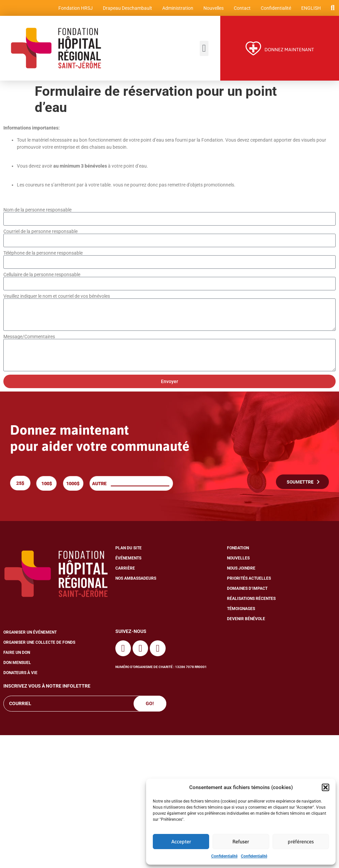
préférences (301, 842)
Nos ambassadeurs (136, 579)
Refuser (241, 842)
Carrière (125, 569)
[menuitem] (311, 8)
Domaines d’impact (247, 589)
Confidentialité (224, 856)
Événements (128, 559)
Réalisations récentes (251, 600)
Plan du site (129, 549)
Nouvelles (213, 8)
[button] (326, 787)
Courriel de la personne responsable (40, 232)
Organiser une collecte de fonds (39, 643)
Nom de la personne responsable (37, 210)
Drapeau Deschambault (127, 8)
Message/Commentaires (29, 337)
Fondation (238, 549)
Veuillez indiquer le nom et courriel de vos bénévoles (57, 297)
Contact (242, 8)
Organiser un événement (30, 633)
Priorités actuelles (249, 579)
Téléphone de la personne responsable (43, 254)
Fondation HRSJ (75, 8)
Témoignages (241, 610)
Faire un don (17, 654)
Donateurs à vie (20, 674)
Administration (177, 8)
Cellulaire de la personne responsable (42, 275)
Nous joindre (241, 569)
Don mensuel (17, 664)
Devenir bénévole (246, 620)
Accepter (181, 842)
